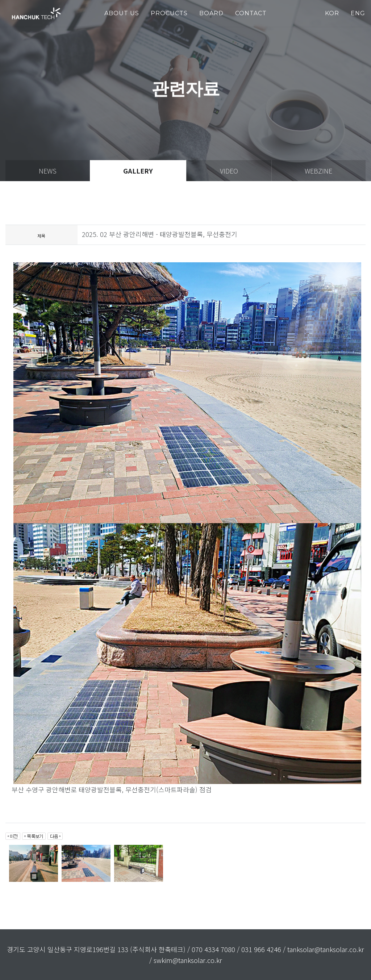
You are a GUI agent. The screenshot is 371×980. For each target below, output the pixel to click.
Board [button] (211, 13)
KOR (332, 13)
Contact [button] (251, 13)
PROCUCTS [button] (169, 13)
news (48, 171)
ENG (358, 13)
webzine (318, 171)
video (229, 171)
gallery (138, 171)
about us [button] (122, 13)
